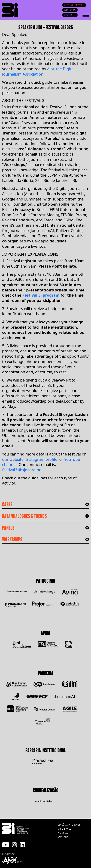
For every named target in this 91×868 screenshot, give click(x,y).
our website (13, 459)
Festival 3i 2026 (74, 5)
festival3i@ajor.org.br (21, 470)
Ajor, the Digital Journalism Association (38, 71)
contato (63, 837)
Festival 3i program (41, 295)
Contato (70, 15)
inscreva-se (64, 829)
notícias (63, 833)
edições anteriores (69, 825)
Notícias (70, 10)
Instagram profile (41, 459)
